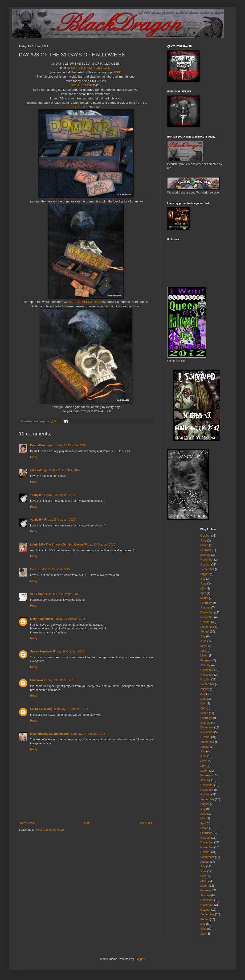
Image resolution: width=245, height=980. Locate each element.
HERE (117, 72)
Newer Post (27, 823)
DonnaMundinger (42, 445)
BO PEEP (78, 107)
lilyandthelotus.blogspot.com (50, 734)
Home (87, 823)
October (206, 536)
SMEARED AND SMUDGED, (90, 68)
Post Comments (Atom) (51, 830)
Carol (34, 569)
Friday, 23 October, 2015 (70, 445)
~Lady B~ (37, 495)
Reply (34, 457)
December (207, 612)
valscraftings (39, 470)
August (205, 574)
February (206, 550)
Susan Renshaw (41, 652)
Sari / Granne (39, 594)
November (207, 560)
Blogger (139, 959)
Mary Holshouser (42, 619)
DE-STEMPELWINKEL (86, 302)
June (204, 541)
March (204, 545)
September (207, 569)
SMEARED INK (82, 85)
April (203, 593)
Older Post (145, 823)
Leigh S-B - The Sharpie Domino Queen (57, 545)
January (206, 555)
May (203, 589)
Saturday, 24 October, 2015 (71, 709)
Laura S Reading (41, 709)
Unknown (37, 680)
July (203, 579)
